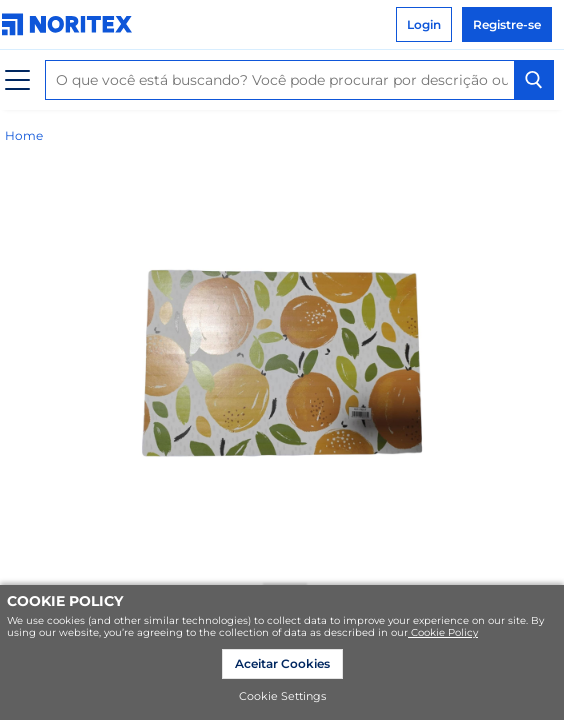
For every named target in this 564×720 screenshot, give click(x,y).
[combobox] (299, 80)
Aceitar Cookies (282, 663)
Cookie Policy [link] (443, 632)
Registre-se (507, 24)
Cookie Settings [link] (282, 696)
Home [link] (24, 135)
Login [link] (424, 24)
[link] (72, 24)
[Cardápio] (17, 80)
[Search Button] (534, 80)
